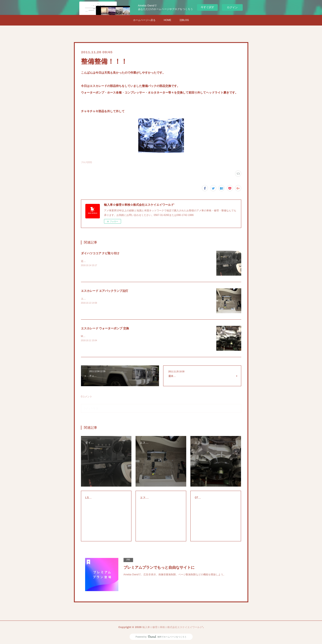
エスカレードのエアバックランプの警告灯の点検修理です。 (115, 299)
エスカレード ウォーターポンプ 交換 (105, 328)
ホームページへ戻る (144, 20)
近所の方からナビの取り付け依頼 (100, 261)
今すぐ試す (208, 7)
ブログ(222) (86, 162)
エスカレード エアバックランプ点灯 (105, 291)
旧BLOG (184, 20)
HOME (168, 20)
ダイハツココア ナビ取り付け (100, 253)
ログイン (232, 7)
